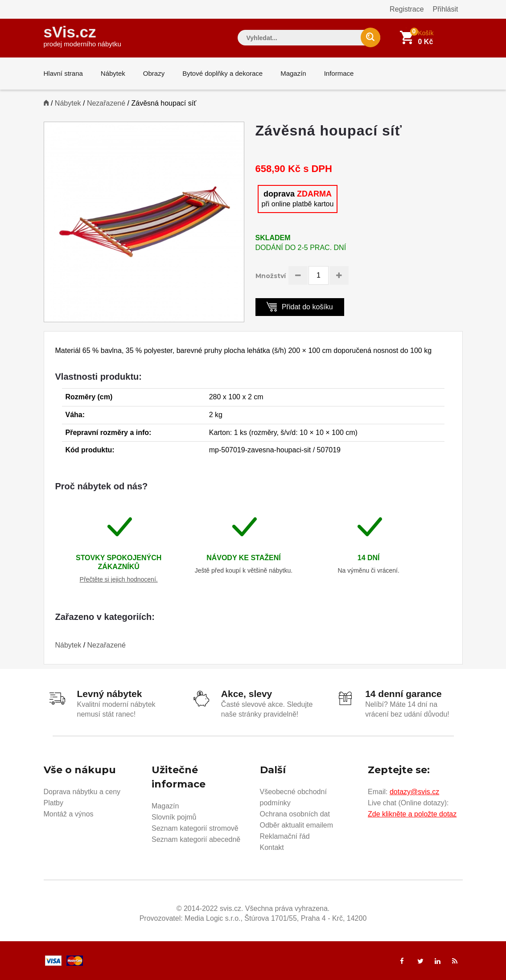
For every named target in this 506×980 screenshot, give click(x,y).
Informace (339, 73)
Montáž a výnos (69, 814)
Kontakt (272, 847)
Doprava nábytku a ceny (82, 792)
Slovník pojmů (174, 817)
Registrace (407, 9)
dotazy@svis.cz (414, 792)
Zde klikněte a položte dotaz (412, 814)
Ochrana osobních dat (295, 814)
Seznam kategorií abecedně (196, 839)
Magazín (293, 73)
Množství (271, 276)
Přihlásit (446, 9)
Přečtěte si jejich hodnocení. (119, 579)
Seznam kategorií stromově (195, 828)
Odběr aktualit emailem (297, 825)
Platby (53, 803)
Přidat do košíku (300, 306)
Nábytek (113, 73)
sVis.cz (82, 35)
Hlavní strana (63, 73)
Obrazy (154, 73)
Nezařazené (106, 103)
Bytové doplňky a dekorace (222, 73)
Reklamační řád (285, 836)
